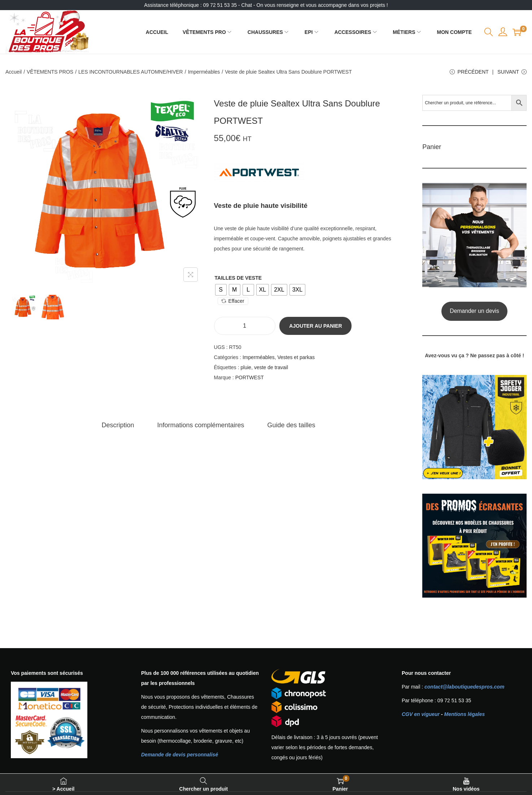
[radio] (221, 290)
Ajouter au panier (315, 326)
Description (118, 425)
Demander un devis (474, 311)
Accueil (14, 72)
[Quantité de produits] (245, 326)
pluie (246, 367)
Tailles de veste (238, 278)
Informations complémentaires (201, 425)
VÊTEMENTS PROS (50, 72)
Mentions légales (464, 714)
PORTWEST (250, 377)
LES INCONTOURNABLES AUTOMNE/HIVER (131, 72)
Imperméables (204, 72)
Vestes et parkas (296, 357)
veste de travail (271, 367)
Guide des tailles (291, 425)
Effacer (233, 301)
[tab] (118, 425)
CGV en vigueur (421, 714)
